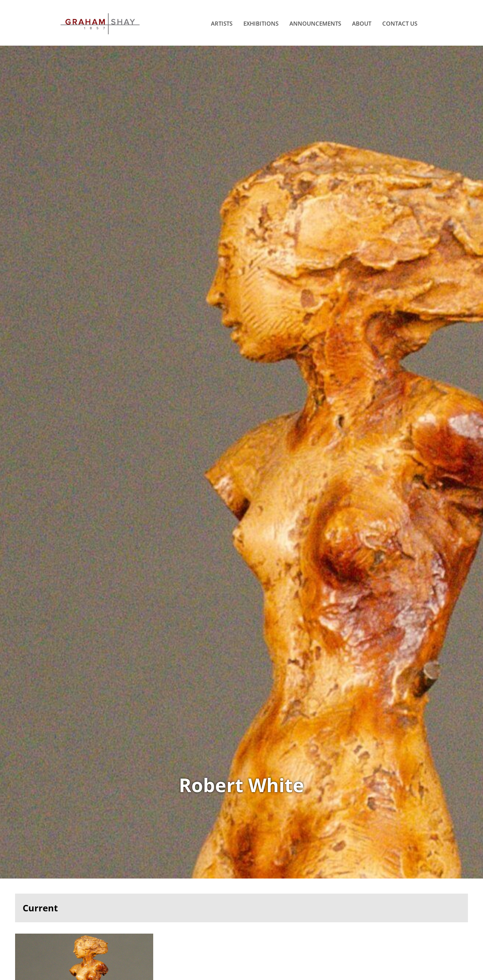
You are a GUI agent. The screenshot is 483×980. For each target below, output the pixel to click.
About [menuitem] (362, 23)
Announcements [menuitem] (315, 23)
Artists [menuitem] (222, 23)
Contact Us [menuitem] (400, 23)
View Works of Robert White (241, 462)
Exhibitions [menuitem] (261, 23)
